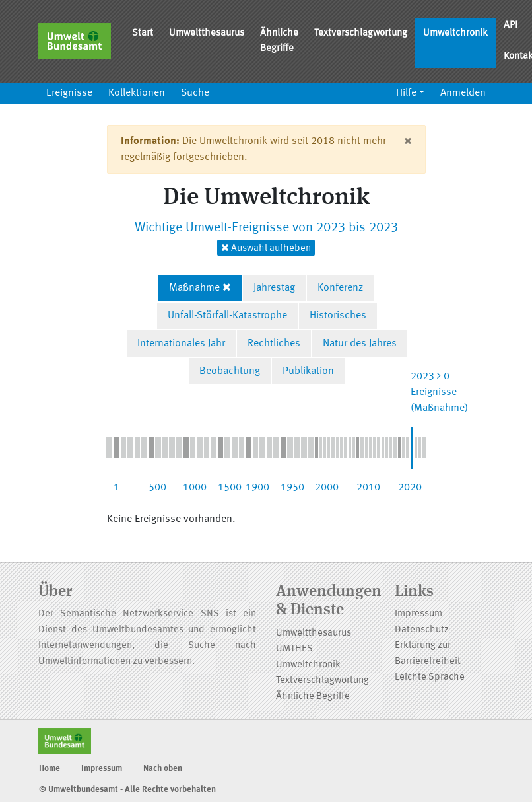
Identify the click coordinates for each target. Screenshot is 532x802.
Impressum (418, 614)
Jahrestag (274, 288)
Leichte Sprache (430, 677)
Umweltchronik (455, 33)
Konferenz (340, 288)
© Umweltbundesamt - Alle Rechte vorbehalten (127, 790)
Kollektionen (137, 93)
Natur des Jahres (360, 344)
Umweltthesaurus (207, 33)
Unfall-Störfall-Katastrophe (227, 316)
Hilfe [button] (406, 93)
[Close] (408, 141)
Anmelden (463, 93)
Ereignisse (69, 93)
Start (143, 33)
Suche (195, 93)
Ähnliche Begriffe (279, 41)
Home (50, 769)
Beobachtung (230, 371)
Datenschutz (422, 630)
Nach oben (163, 769)
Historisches (338, 316)
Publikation (308, 371)
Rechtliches (274, 344)
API (511, 25)
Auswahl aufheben (266, 248)
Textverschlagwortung (361, 33)
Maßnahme (194, 288)
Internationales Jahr (181, 344)
